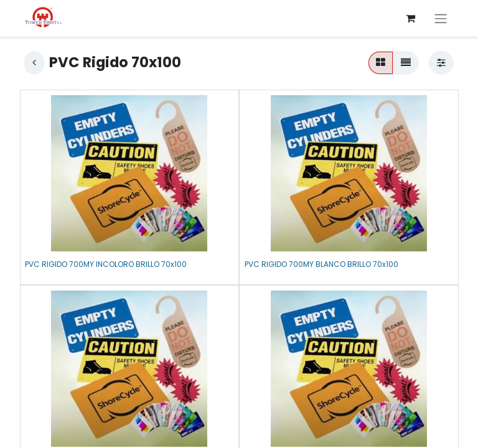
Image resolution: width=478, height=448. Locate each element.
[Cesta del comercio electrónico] (410, 18)
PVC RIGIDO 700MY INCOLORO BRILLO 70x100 (106, 264)
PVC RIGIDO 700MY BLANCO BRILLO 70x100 (321, 264)
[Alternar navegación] (441, 18)
